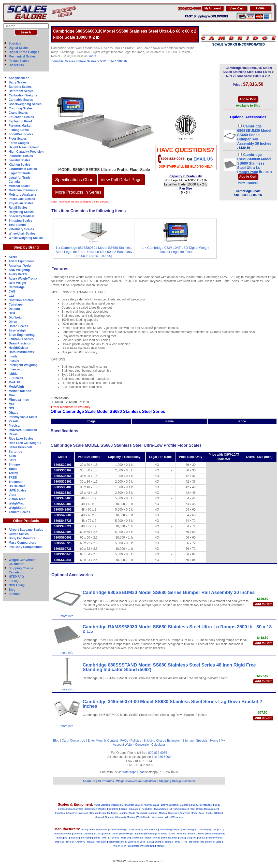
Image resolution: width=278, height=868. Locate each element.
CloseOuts (16, 65)
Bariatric (173, 805)
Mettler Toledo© (20, 391)
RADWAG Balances (23, 430)
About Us (89, 781)
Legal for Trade (20, 173)
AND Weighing (19, 270)
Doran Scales (18, 326)
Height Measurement (24, 147)
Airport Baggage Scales (26, 530)
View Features (248, 183)
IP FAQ (14, 581)
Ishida (13, 374)
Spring (99, 817)
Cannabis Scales (21, 100)
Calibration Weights (23, 95)
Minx (12, 395)
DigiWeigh (16, 317)
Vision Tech (17, 499)
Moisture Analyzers (23, 195)
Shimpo (14, 465)
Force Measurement (208, 809)
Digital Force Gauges (24, 52)
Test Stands (17, 225)
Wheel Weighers (174, 817)
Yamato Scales (19, 512)
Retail (219, 813)
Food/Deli (147, 809)
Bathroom (185, 805)
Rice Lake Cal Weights (25, 443)
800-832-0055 (158, 753)
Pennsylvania (215, 838)
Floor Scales (18, 139)
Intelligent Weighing (23, 365)
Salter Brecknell (20, 447)
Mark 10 (14, 382)
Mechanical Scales (22, 56)
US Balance (17, 486)
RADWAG (80, 842)
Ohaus (13, 413)
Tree (185, 842)
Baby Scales (18, 82)
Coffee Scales (19, 534)
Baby (164, 805)
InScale (75, 838)
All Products (106, 781)
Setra (12, 460)
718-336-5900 (161, 757)
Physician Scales (21, 203)
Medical (163, 813)
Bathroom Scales (21, 91)
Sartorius (15, 452)
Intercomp (16, 369)
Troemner (16, 482)
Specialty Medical (21, 216)
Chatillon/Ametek (21, 300)
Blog (12, 590)
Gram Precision (20, 343)
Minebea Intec (19, 400)
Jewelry (72, 813)
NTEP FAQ (16, 577)
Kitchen (94, 813)
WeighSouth (18, 508)
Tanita (13, 469)
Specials (15, 44)
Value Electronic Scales (107, 805)
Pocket (210, 813)
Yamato (160, 846)
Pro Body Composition (25, 547)
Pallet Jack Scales (22, 199)
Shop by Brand (26, 247)
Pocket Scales (19, 61)
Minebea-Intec (170, 838)
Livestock (83, 813)
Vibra (12, 495)
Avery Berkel (18, 274)
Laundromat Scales (23, 169)
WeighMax (16, 503)
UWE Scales (17, 490)
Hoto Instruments (21, 352)
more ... (94, 56)
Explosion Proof (20, 121)
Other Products (26, 521)
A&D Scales (135, 830)
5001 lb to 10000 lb (113, 61)
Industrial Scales (21, 156)
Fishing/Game (19, 130)
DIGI (12, 313)
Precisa (14, 426)
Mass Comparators (22, 543)
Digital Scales (19, 48)
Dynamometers (162, 809)
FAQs (124, 741)
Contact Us (77, 741)
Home (214, 741)
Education (134, 809)
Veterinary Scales (21, 229)
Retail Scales (18, 208)
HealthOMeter (19, 348)
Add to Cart (263, 604)
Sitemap (15, 594)
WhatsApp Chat (133, 772)
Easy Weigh (17, 330)
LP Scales (16, 378)
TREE (13, 478)
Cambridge (17, 287)
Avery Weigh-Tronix (23, 279)
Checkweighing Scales (25, 104)
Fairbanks (162, 834)
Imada (13, 356)
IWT (67, 838)
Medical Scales (19, 186)
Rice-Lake (101, 842)
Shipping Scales (20, 221)
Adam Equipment (21, 261)
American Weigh (21, 266)
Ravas (13, 434)
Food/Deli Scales (21, 134)
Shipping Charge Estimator (162, 741)
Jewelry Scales (19, 160)
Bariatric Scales (20, 87)
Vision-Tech (120, 846)
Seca (12, 456)
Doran (115, 834)
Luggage (152, 813)
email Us (203, 159)
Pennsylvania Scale (23, 417)
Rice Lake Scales (21, 439)
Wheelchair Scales (22, 234)
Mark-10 (125, 838)
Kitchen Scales (19, 165)
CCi (11, 296)
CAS (12, 292)
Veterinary (158, 817)
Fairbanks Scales (21, 339)
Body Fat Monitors (22, 538)
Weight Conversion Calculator (145, 745)
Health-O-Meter (196, 834)
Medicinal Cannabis (23, 190)
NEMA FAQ (17, 585)
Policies (136, 741)
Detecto (14, 309)
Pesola (14, 421)
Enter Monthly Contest (103, 741)
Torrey (13, 473)
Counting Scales (21, 108)
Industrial (60, 813)
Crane (124, 809)
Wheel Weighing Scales (26, 238)
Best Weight (17, 283)
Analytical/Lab (19, 78)
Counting (113, 809)
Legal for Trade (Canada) (132, 813)
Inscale (14, 361)
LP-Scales (114, 838)
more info (67, 616)
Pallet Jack (198, 813)
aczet (84, 830)
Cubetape (16, 305)
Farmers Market (20, 126)
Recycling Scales (21, 212)
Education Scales (21, 117)
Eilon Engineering (22, 335)
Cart (65, 741)
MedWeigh (16, 387)
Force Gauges (19, 143)
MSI (11, 404)
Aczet (13, 257)
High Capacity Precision (26, 152)
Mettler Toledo (153, 838)
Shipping (109, 817)
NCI (11, 408)
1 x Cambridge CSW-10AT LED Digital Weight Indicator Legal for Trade (176, 250)
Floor (193, 809)
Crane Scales (18, 113)
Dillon (13, 322)
